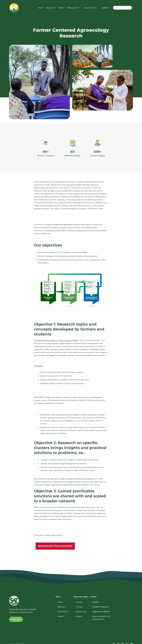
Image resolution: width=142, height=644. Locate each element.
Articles (79, 602)
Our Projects (63, 612)
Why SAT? (62, 607)
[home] (14, 8)
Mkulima (96, 602)
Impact (61, 8)
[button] (51, 8)
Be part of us (81, 612)
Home (41, 8)
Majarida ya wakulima (101, 612)
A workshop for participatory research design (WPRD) (56, 341)
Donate (79, 616)
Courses (79, 607)
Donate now (16, 619)
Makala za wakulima (100, 607)
